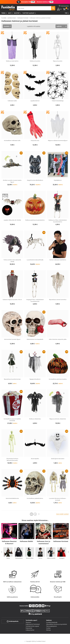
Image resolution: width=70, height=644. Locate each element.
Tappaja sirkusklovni (35, 379)
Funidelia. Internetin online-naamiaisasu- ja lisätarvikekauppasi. (8, 8)
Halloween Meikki (26, 541)
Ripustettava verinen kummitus (58, 300)
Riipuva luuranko (58, 61)
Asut (10, 13)
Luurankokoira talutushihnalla (35, 260)
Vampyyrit (62, 558)
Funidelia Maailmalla (52, 622)
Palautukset (29, 628)
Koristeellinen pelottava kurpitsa (58, 379)
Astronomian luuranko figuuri (12, 339)
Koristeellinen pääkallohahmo (35, 498)
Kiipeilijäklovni (58, 180)
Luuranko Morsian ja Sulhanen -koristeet (58, 499)
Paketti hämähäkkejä (58, 101)
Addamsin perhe (51, 558)
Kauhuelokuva (19, 558)
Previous (2, 552)
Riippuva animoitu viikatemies (58, 419)
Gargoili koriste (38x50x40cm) (35, 180)
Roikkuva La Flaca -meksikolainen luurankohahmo (58, 221)
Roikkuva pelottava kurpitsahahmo (35, 220)
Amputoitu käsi (35, 140)
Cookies (48, 628)
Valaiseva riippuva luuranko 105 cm (12, 300)
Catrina (40, 558)
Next (68, 552)
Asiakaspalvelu (13, 621)
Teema (3, 13)
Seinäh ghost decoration (58, 459)
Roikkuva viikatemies (35, 419)
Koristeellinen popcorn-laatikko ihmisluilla (12, 420)
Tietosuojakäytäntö (51, 626)
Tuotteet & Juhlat (28, 13)
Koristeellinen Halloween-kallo (12, 140)
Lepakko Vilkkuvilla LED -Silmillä (12, 220)
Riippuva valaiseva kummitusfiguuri (58, 140)
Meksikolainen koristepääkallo (35, 339)
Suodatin (7, 26)
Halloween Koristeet (23, 18)
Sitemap (48, 630)
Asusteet (17, 13)
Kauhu (8, 558)
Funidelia (4, 18)
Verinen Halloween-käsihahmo (58, 260)
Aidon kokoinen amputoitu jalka (58, 339)
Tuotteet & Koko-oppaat (32, 626)
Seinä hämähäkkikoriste (12, 498)
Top (66, 13)
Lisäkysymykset (30, 630)
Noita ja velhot (30, 558)
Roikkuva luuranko (35, 61)
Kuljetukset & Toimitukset (33, 624)
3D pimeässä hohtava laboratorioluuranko (12, 459)
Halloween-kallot (12, 101)
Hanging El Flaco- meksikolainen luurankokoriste (35, 300)
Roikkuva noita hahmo (12, 61)
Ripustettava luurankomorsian (12, 379)
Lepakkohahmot (35, 101)
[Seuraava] (39, 514)
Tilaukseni (28, 622)
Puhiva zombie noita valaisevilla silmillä (12, 261)
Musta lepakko (35, 459)
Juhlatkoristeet (12, 18)
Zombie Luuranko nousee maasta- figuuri (12, 181)
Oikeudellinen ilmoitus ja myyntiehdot (57, 624)
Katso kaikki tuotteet (62, 514)
